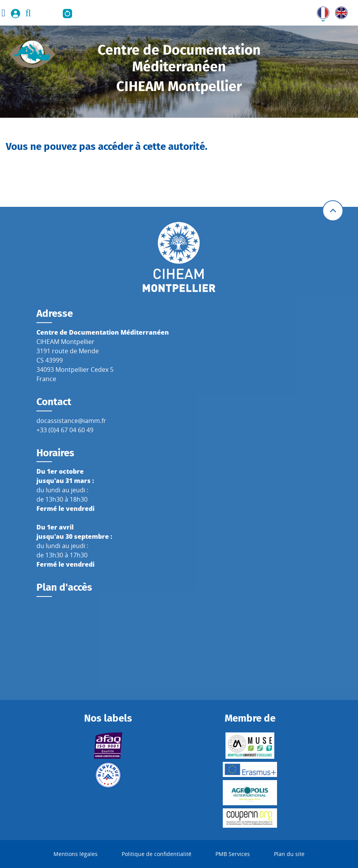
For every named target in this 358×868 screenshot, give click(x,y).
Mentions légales (76, 854)
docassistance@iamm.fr (71, 421)
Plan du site (289, 854)
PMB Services (233, 854)
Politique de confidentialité (157, 854)
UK (339, 11)
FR (320, 11)
